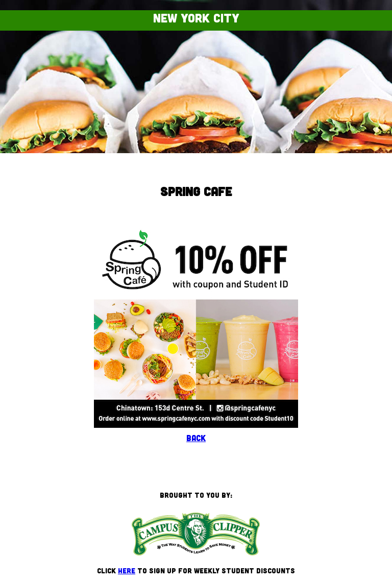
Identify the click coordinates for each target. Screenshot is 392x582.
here (127, 571)
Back (196, 438)
